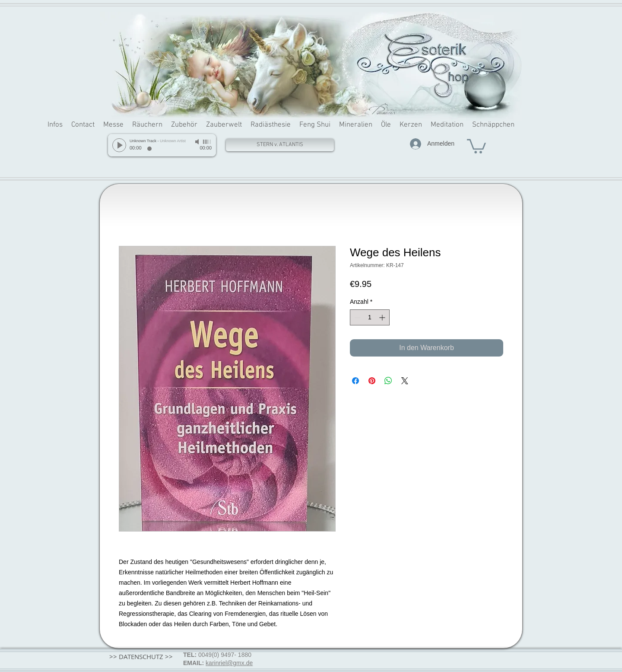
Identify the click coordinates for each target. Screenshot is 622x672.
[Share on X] (405, 381)
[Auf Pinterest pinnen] (372, 381)
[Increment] (383, 317)
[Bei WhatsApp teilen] (388, 381)
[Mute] (198, 142)
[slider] (207, 142)
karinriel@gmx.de (229, 663)
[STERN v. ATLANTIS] (280, 145)
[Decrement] (357, 317)
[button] (476, 145)
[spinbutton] (370, 317)
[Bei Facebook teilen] (355, 381)
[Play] (119, 145)
